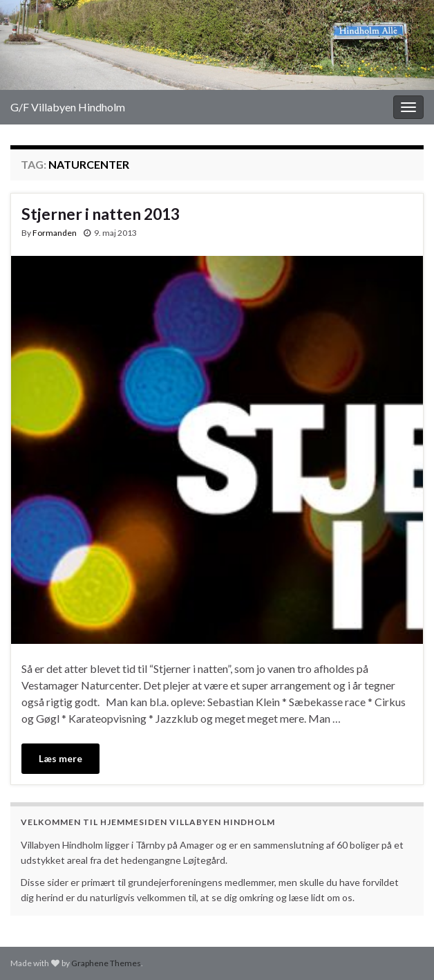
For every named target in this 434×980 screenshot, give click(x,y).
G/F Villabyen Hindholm (68, 107)
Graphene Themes (106, 963)
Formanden (55, 233)
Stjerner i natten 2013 (101, 214)
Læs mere (60, 758)
